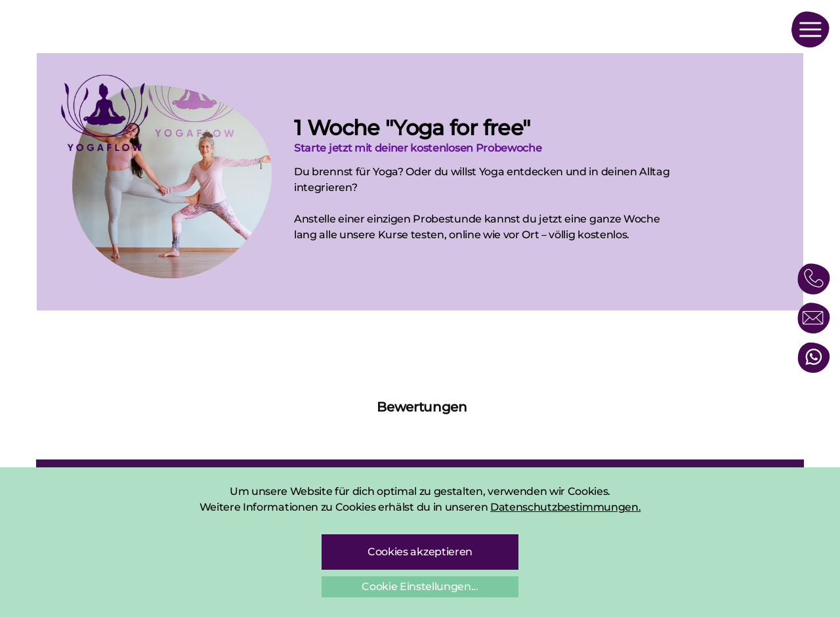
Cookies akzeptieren (420, 552)
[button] (36, 433)
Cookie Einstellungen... (420, 586)
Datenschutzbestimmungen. (565, 507)
